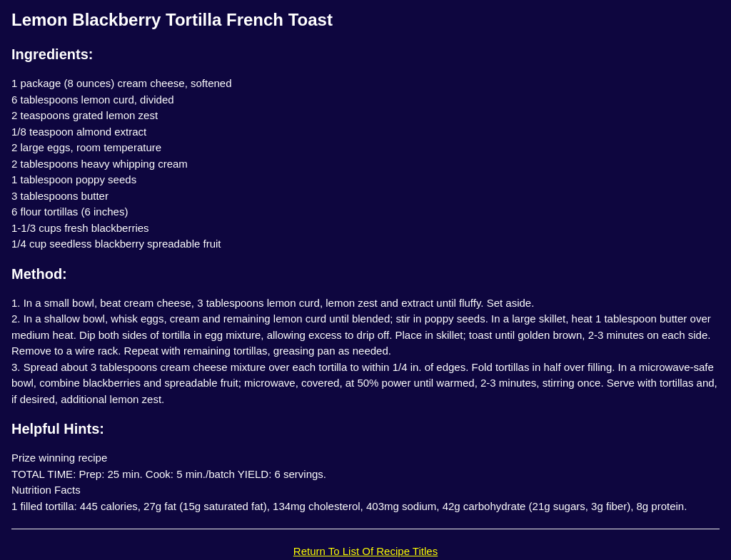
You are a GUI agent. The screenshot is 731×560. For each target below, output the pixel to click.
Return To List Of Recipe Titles (365, 551)
